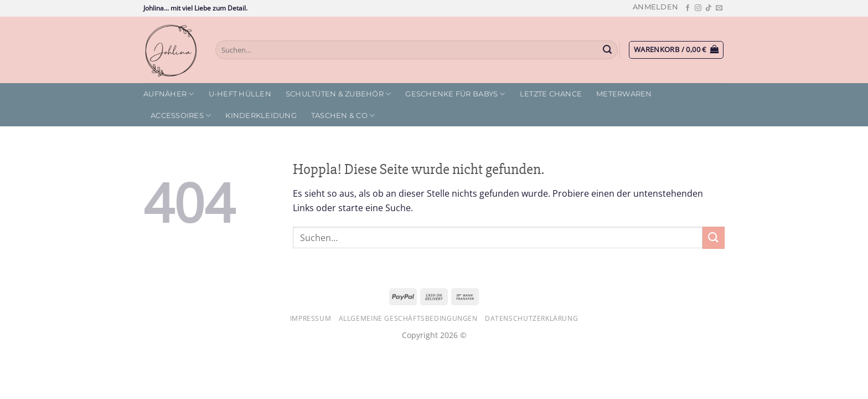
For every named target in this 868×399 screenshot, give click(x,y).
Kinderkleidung (261, 116)
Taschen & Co (343, 116)
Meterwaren (624, 94)
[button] (655, 7)
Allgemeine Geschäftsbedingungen (408, 318)
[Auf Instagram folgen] (698, 8)
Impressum (311, 318)
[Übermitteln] (608, 50)
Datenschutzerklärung (531, 318)
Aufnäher (169, 94)
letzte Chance (551, 94)
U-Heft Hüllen (240, 94)
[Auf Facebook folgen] (688, 8)
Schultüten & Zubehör (339, 94)
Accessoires (181, 116)
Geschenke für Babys (455, 94)
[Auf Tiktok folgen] (709, 8)
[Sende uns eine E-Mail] (719, 8)
